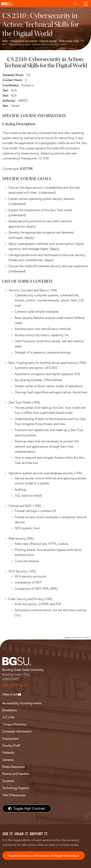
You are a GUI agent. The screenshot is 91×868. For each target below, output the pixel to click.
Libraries (8, 760)
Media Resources (13, 767)
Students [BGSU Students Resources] (8, 781)
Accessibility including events (22, 703)
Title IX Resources (14, 795)
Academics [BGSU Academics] (9, 710)
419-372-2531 (15, 685)
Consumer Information (17, 731)
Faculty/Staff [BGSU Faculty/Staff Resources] (11, 745)
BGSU (5, 41)
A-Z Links (8, 717)
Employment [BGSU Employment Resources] (11, 738)
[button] (35, 4)
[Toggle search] (75, 4)
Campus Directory (14, 724)
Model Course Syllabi (69, 41)
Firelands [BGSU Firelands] (8, 752)
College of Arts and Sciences (24, 41)
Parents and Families (16, 774)
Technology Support (16, 788)
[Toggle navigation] (86, 4)
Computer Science (48, 41)
